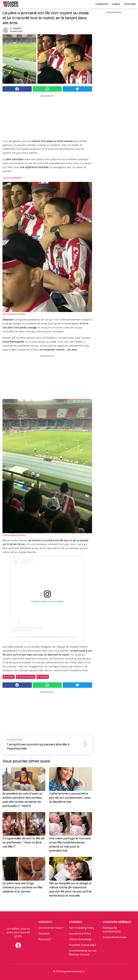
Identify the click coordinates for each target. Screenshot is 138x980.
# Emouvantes (26, 677)
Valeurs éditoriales (80, 939)
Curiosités (101, 4)
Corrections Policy (80, 934)
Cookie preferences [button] (115, 937)
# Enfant (9, 677)
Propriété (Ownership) (83, 945)
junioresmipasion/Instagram (14, 314)
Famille (116, 4)
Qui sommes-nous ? (51, 928)
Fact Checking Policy (82, 928)
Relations (130, 4)
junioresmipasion (14, 178)
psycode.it (45, 939)
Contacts (44, 934)
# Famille (43, 677)
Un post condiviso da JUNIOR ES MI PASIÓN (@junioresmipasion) (41, 637)
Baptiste (17, 28)
